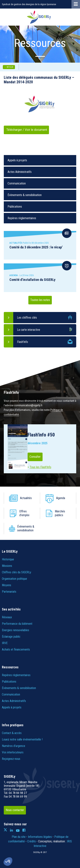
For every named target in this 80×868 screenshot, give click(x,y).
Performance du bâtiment (17, 624)
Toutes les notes (40, 300)
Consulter (35, 457)
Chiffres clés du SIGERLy (17, 572)
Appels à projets (17, 160)
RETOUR (10, 67)
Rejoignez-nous (11, 759)
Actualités (26, 498)
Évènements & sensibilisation (25, 195)
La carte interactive (29, 330)
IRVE (5, 643)
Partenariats (9, 592)
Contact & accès (12, 733)
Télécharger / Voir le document (26, 130)
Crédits (31, 841)
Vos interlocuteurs (13, 752)
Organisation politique (14, 579)
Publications (15, 207)
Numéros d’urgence (14, 746)
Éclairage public (11, 637)
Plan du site (19, 837)
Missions (7, 566)
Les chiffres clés (27, 318)
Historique (8, 559)
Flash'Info (23, 342)
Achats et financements (16, 649)
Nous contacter (15, 810)
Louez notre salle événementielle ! (22, 739)
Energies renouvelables (16, 630)
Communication (17, 183)
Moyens (7, 585)
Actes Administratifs (20, 172)
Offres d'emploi (24, 513)
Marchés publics (60, 513)
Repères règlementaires (22, 218)
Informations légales (40, 837)
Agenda (61, 498)
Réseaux (7, 617)
